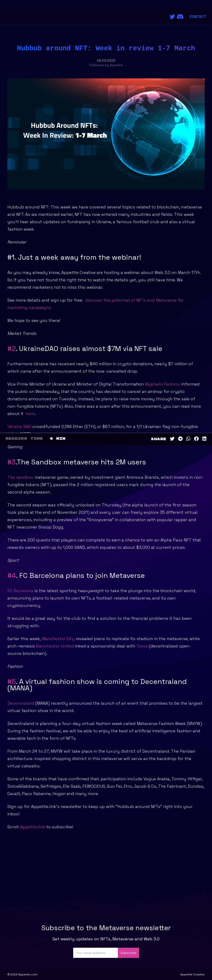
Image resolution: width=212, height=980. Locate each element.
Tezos (142, 646)
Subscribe (128, 953)
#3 (12, 462)
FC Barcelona (20, 591)
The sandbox (20, 477)
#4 (12, 575)
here (30, 414)
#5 (12, 682)
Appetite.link (33, 827)
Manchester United (55, 646)
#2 (12, 349)
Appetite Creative (192, 974)
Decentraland (21, 703)
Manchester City (58, 639)
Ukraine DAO (19, 426)
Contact (198, 16)
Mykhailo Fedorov (163, 384)
